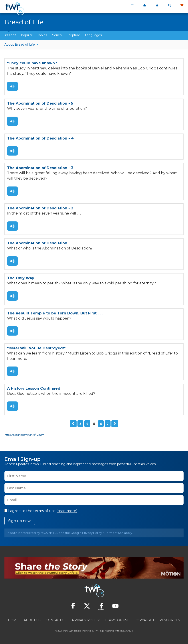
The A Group (126, 631)
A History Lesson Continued (34, 388)
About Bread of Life (20, 45)
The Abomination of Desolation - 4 (40, 138)
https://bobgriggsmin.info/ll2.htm (24, 435)
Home (13, 620)
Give (182, 5)
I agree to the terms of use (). (41, 511)
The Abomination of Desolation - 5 (40, 103)
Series (57, 35)
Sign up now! (20, 521)
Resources (170, 620)
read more (67, 511)
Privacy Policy (92, 533)
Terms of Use (114, 533)
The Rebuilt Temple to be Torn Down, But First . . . (55, 313)
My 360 (144, 5)
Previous (73, 423)
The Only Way (21, 278)
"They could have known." (32, 63)
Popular (27, 35)
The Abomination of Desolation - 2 (40, 208)
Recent (10, 35)
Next (115, 423)
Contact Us (56, 620)
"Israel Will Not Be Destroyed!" (36, 348)
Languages (93, 35)
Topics (42, 35)
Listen (12, 86)
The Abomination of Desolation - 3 (40, 168)
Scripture (73, 35)
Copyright (144, 620)
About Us (32, 620)
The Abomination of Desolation (37, 243)
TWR (97, 631)
